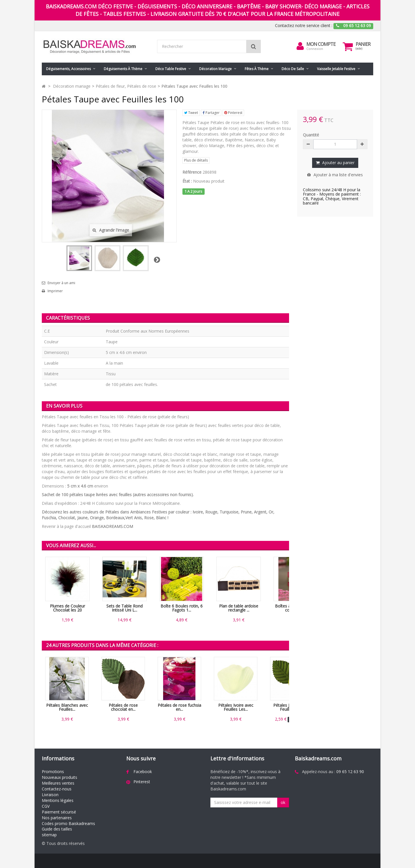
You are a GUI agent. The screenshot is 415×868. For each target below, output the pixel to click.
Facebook (143, 772)
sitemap (49, 835)
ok (283, 802)
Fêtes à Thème (257, 69)
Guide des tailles (57, 829)
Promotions (53, 772)
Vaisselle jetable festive (336, 69)
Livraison (50, 795)
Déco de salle (293, 69)
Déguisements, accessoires (68, 69)
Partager (211, 113)
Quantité (311, 135)
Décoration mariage (215, 69)
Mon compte (321, 44)
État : (187, 181)
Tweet (191, 113)
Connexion (315, 49)
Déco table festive (171, 69)
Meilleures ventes (58, 783)
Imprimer (55, 291)
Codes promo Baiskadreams (68, 823)
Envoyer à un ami (61, 283)
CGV (46, 806)
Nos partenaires (57, 818)
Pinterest (233, 113)
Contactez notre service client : (304, 26)
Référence (192, 172)
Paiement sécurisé (59, 812)
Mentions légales (58, 800)
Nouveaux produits (60, 777)
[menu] (300, 46)
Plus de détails (196, 160)
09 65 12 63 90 (350, 772)
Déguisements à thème (123, 69)
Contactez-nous (57, 789)
